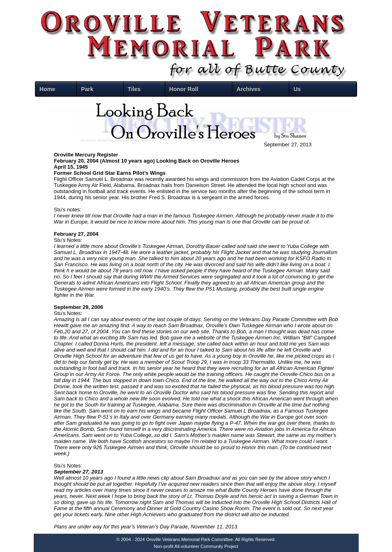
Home (47, 89)
